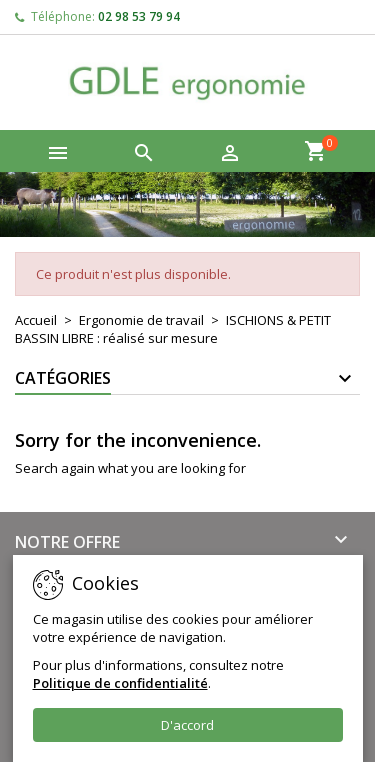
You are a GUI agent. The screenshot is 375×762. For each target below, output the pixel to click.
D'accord (187, 725)
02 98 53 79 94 (139, 16)
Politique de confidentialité (120, 683)
